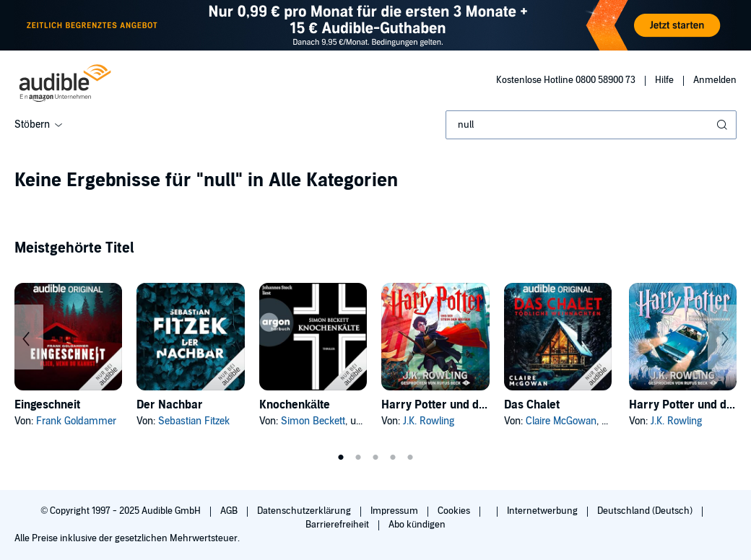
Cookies (455, 511)
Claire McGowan (561, 421)
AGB (230, 511)
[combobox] (591, 125)
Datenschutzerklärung (305, 511)
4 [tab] (393, 458)
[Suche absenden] (724, 125)
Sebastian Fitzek (194, 421)
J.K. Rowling (429, 421)
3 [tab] (375, 458)
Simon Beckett (313, 421)
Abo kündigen (417, 525)
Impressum (395, 511)
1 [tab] (341, 458)
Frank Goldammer (76, 421)
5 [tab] (410, 458)
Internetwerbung (543, 511)
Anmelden (715, 80)
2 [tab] (358, 458)
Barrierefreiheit (338, 525)
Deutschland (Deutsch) (646, 511)
